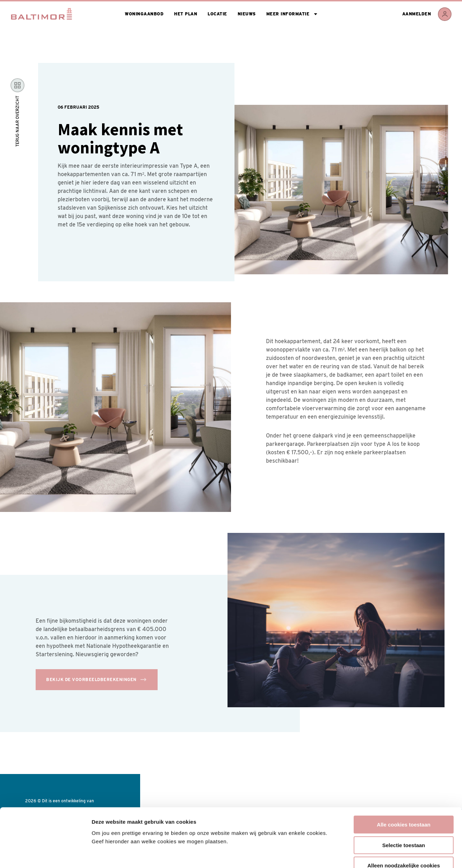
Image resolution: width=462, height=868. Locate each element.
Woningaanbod (144, 14)
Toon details (376, 854)
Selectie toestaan (404, 803)
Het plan (186, 14)
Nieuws (247, 14)
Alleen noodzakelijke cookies (404, 823)
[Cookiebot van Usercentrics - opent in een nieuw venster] (45, 854)
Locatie (217, 14)
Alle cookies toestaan (403, 783)
